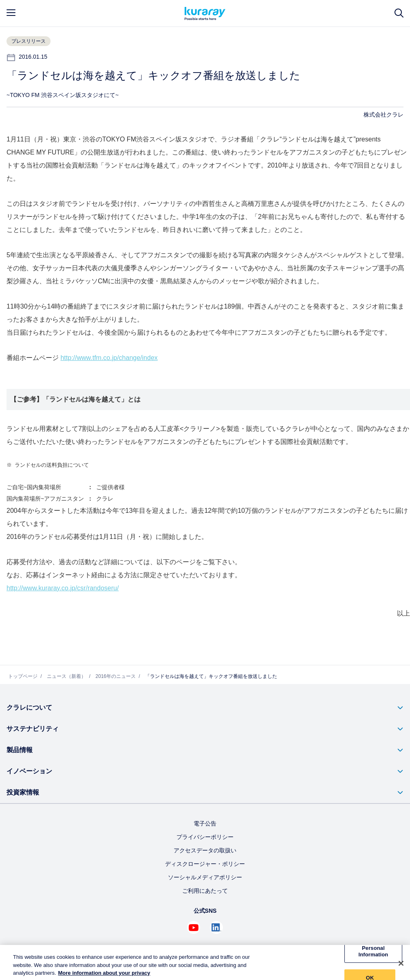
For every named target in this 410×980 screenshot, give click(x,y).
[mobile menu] (11, 13)
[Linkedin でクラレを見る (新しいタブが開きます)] (216, 927)
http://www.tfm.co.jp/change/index (109, 358)
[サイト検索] (399, 13)
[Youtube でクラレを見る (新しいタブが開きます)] (194, 927)
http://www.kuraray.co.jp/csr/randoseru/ (63, 588)
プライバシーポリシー (205, 837)
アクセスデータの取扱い (205, 850)
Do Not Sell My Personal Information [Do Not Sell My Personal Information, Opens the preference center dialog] (374, 951)
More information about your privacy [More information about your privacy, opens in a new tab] (104, 976)
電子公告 (205, 823)
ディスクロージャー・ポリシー (205, 864)
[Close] (401, 966)
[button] (205, 708)
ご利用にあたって (205, 891)
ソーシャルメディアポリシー (205, 877)
